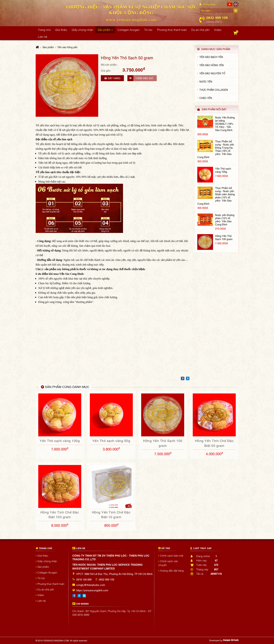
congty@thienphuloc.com (91, 585)
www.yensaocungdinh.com (131, 20)
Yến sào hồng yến (67, 47)
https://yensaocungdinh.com (92, 590)
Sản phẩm (48, 47)
